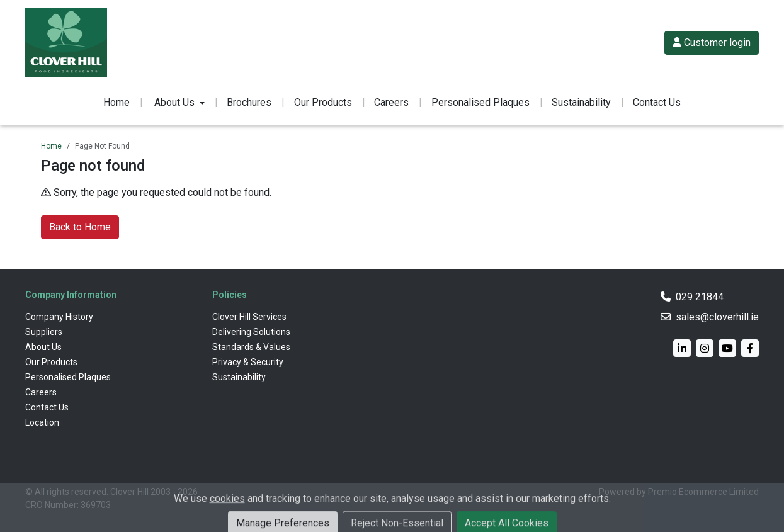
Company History (59, 317)
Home (116, 102)
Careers (391, 102)
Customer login (712, 42)
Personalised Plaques (480, 102)
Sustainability (581, 102)
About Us (43, 347)
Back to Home (80, 227)
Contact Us (657, 102)
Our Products (323, 102)
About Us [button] (174, 102)
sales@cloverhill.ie (717, 317)
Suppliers (44, 332)
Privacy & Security (248, 362)
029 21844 (700, 297)
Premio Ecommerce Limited (703, 492)
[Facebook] (750, 348)
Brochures (249, 102)
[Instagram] (705, 348)
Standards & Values (251, 347)
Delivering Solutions (251, 332)
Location (42, 422)
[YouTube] (727, 348)
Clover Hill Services (249, 317)
